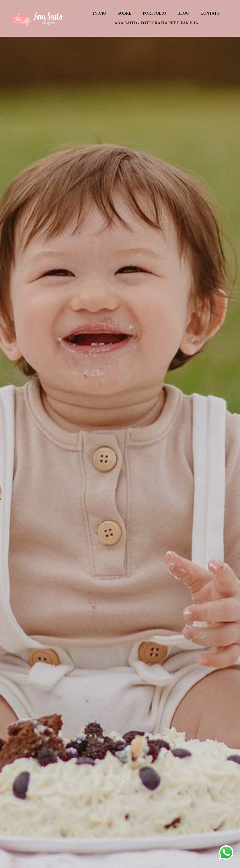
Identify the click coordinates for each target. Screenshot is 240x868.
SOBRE (125, 13)
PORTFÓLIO (154, 13)
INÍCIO (100, 13)
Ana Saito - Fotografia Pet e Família (156, 23)
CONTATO (210, 13)
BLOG (183, 13)
